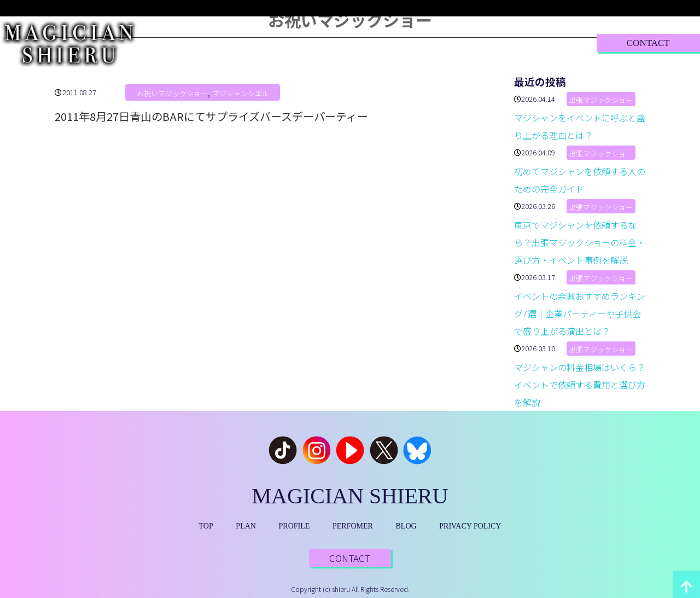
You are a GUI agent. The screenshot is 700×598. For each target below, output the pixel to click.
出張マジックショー (601, 100)
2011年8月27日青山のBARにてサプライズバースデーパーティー (211, 116)
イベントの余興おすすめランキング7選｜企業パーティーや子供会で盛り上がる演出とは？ (580, 313)
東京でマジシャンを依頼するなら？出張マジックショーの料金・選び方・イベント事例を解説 (580, 242)
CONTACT (648, 43)
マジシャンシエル (241, 93)
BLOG (460, 42)
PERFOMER (353, 526)
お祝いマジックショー (172, 93)
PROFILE (309, 42)
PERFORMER (387, 42)
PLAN (244, 42)
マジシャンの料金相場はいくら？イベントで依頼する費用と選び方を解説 (580, 385)
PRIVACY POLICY (470, 526)
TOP (190, 42)
